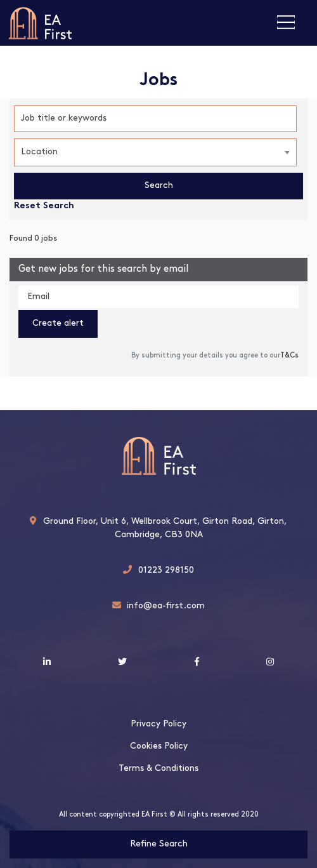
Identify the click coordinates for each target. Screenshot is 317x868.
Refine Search (159, 844)
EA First (40, 23)
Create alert (58, 324)
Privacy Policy (158, 724)
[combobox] (155, 152)
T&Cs (289, 356)
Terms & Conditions (158, 769)
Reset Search (44, 206)
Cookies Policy (159, 746)
